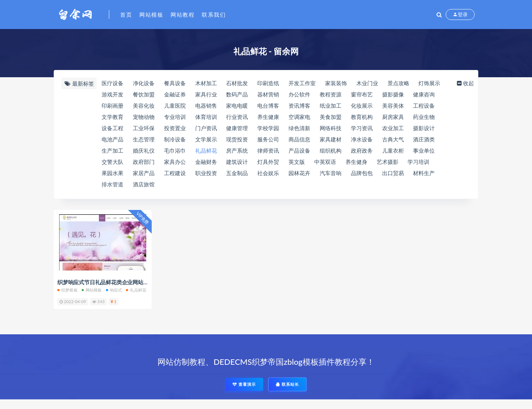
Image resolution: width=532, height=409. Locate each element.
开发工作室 (302, 83)
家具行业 (206, 94)
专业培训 (175, 117)
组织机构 (331, 150)
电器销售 (206, 106)
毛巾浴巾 (175, 150)
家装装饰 (336, 83)
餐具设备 (175, 83)
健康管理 (237, 128)
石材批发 (237, 83)
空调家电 (299, 117)
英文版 (297, 162)
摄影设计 (424, 128)
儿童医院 (175, 106)
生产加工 (112, 150)
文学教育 (112, 117)
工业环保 (144, 128)
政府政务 (362, 150)
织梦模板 (67, 290)
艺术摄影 (388, 162)
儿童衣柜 (393, 150)
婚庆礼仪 (144, 150)
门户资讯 (206, 128)
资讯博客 (299, 106)
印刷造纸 (268, 83)
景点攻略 (398, 83)
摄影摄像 (393, 94)
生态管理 (144, 139)
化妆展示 (362, 106)
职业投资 (206, 173)
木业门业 (367, 83)
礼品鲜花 (206, 150)
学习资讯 (362, 128)
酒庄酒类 (424, 139)
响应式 (114, 290)
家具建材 (331, 139)
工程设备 (424, 106)
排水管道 (112, 184)
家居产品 (144, 173)
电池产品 (112, 139)
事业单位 (424, 150)
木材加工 (206, 83)
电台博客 (268, 106)
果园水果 (112, 173)
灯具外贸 (268, 162)
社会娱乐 (268, 173)
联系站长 (287, 384)
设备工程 (112, 128)
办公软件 (299, 94)
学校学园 (268, 128)
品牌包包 (362, 173)
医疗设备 (112, 83)
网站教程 (183, 15)
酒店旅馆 (144, 184)
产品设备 (299, 150)
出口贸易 (393, 173)
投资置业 (175, 128)
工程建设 (175, 173)
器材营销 (268, 94)
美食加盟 (331, 117)
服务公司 (268, 139)
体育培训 (206, 117)
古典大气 (393, 139)
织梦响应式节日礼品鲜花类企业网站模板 (106, 282)
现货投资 (237, 139)
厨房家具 (393, 117)
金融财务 (206, 162)
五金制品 (237, 173)
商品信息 (299, 139)
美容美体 (393, 106)
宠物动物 (144, 117)
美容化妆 (144, 106)
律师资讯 (268, 150)
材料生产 (424, 173)
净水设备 (362, 139)
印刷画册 (112, 106)
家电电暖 (237, 106)
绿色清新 (299, 128)
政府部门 (144, 162)
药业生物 (424, 117)
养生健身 (356, 162)
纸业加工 (331, 106)
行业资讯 (237, 117)
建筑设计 (237, 162)
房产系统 (237, 150)
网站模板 (151, 15)
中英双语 (325, 162)
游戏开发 (112, 94)
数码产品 (237, 94)
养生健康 (268, 117)
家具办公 (175, 162)
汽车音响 (331, 173)
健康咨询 (424, 94)
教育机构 (362, 117)
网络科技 (331, 128)
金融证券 (175, 94)
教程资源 (331, 94)
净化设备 (144, 83)
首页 (126, 15)
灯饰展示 (429, 83)
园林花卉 (299, 173)
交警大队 (112, 162)
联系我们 (214, 15)
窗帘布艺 (362, 94)
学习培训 (418, 162)
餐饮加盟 (144, 94)
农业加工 (393, 128)
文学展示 (206, 139)
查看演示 (244, 384)
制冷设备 (175, 139)
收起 (465, 83)
